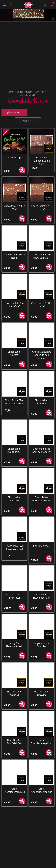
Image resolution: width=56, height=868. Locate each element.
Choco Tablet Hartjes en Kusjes (42, 443)
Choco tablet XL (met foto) (14, 540)
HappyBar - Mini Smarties (41, 588)
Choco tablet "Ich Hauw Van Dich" (42, 200)
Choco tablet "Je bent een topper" (42, 394)
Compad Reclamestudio (34, 866)
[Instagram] (34, 845)
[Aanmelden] (24, 790)
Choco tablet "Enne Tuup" (42, 151)
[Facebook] (22, 845)
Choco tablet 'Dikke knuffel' (42, 248)
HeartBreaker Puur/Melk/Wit (14, 686)
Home (10, 35)
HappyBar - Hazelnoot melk (14, 588)
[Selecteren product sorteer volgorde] (28, 65)
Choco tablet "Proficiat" (42, 346)
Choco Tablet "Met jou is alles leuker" (14, 346)
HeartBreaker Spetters (42, 637)
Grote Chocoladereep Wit (42, 734)
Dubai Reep (15, 101)
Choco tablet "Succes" (15, 297)
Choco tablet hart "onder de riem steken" (42, 299)
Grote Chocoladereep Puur (42, 686)
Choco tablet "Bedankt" (15, 443)
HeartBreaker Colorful (15, 637)
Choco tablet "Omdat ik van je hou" (42, 104)
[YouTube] (28, 845)
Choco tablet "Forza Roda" (14, 200)
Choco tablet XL (41, 490)
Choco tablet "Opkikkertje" (15, 394)
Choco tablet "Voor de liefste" (15, 248)
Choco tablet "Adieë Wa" (15, 151)
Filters (15, 56)
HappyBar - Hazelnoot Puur (42, 540)
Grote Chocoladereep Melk (14, 734)
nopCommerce (28, 860)
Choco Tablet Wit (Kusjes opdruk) (14, 491)
